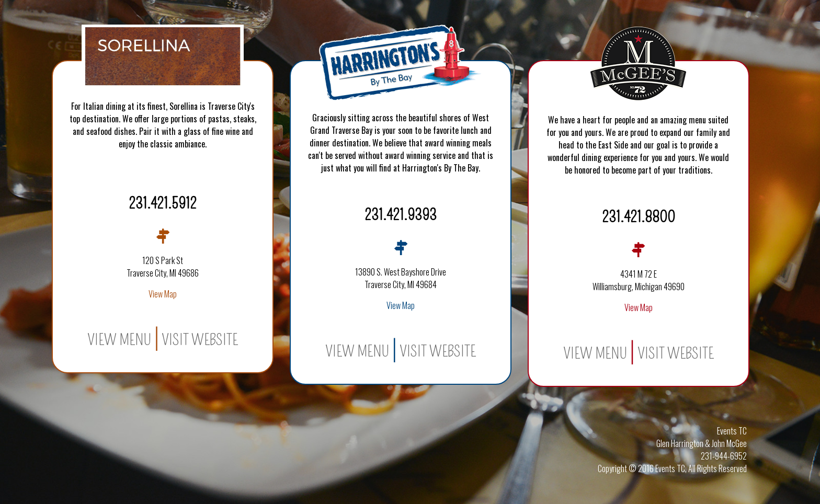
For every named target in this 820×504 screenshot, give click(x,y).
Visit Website (200, 340)
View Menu (119, 340)
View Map (163, 294)
